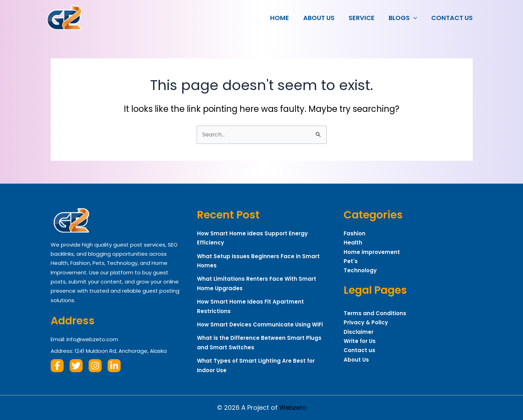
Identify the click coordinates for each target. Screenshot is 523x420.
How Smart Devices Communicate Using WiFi (260, 324)
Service (365, 18)
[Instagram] (95, 366)
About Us (324, 18)
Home (286, 18)
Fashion (355, 233)
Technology (360, 270)
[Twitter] (76, 366)
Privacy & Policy (366, 322)
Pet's (351, 261)
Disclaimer (359, 332)
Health (353, 243)
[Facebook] (57, 366)
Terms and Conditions (375, 313)
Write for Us (360, 341)
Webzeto (293, 408)
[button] (416, 18)
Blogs (405, 18)
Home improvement (372, 252)
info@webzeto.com (92, 339)
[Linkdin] (114, 366)
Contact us (453, 18)
